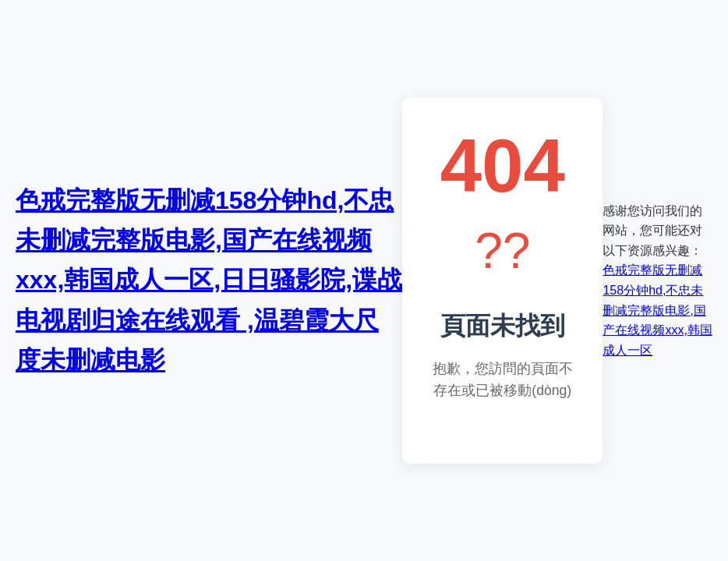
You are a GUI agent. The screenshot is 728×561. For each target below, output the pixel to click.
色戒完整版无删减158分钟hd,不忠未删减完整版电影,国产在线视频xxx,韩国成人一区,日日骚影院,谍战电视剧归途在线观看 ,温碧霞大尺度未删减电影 (209, 280)
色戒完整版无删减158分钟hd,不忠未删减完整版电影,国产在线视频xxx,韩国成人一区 (657, 310)
